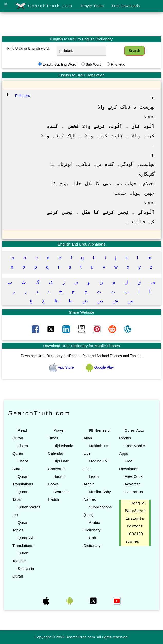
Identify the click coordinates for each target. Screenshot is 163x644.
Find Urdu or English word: (28, 48)
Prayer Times (92, 6)
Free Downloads (126, 6)
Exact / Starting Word (59, 64)
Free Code (134, 476)
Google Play (100, 367)
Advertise (133, 484)
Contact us (134, 492)
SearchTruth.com (44, 6)
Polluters (23, 96)
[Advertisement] (81, 24)
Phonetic (118, 64)
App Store (62, 367)
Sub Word (94, 64)
